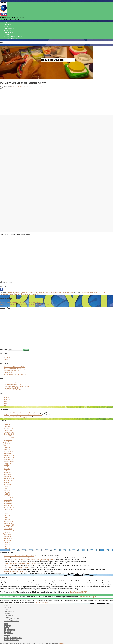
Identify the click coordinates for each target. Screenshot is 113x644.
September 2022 (9, 508)
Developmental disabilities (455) (14, 367)
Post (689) (7, 357)
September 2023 (9, 484)
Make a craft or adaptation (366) (14, 369)
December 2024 (9, 455)
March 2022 (7, 519)
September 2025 (9, 438)
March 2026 (7, 426)
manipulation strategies (89, 292)
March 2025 (7, 450)
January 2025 (8, 453)
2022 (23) (7, 405)
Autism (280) (8, 373)
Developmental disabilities (28, 292)
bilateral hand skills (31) (11, 388)
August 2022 (8, 509)
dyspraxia (41, 292)
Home (6, 23)
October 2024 (8, 459)
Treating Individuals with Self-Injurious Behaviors (20, 564)
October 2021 (8, 529)
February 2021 (8, 535)
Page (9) (6, 359)
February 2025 (8, 451)
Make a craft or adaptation (54, 292)
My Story (6, 27)
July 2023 (6, 488)
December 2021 (9, 525)
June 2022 (7, 513)
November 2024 (9, 457)
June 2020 (7, 544)
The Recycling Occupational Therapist (12, 17)
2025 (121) (7, 399)
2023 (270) (7, 403)
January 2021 (8, 537)
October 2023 (8, 482)
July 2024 (6, 465)
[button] (1, 289)
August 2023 (8, 486)
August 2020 (8, 542)
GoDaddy (61, 643)
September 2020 (9, 540)
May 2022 (7, 515)
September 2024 (9, 461)
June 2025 (7, 444)
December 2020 (9, 539)
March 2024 (7, 473)
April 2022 (7, 517)
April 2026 (7, 424)
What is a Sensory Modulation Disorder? (17, 567)
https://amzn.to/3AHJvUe (42, 602)
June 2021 (7, 533)
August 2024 (8, 463)
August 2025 (8, 440)
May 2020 (7, 546)
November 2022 (9, 504)
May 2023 (7, 492)
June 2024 (7, 467)
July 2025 (6, 442)
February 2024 (8, 475)
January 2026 (8, 430)
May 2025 (7, 446)
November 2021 (9, 527)
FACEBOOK (7, 30)
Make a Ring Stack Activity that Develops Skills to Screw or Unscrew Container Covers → (29, 304)
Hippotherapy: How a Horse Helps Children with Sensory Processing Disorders (30, 560)
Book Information (9, 29)
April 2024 (7, 471)
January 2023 (8, 500)
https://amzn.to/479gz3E (88, 597)
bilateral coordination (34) (12, 384)
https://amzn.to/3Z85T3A (79, 592)
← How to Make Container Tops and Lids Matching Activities (20, 302)
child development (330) (11, 371)
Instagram (7, 34)
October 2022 (8, 506)
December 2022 (9, 502)
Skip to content (5, 1)
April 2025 (7, 448)
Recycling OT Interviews (11, 38)
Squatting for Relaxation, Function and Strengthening (21, 413)
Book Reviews (8, 32)
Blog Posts (7, 25)
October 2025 (8, 436)
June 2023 (7, 490)
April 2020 (7, 548)
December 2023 (9, 479)
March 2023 (7, 496)
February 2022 (8, 521)
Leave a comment (36, 87)
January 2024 (8, 477)
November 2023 (9, 480)
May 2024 (7, 469)
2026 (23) (7, 398)
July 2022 (6, 511)
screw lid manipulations (18, 294)
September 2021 (9, 531)
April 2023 (7, 494)
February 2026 (8, 428)
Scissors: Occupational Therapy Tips (15, 571)
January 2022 (8, 523)
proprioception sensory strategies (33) (16, 386)
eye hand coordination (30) (12, 390)
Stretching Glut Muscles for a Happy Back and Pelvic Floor (23, 415)
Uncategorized (68, 292)
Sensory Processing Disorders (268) (15, 375)
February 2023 (8, 498)
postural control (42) (10, 382)
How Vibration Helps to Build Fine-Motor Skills (19, 556)
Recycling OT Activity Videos (13, 36)
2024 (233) (7, 401)
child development (13, 292)
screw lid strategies (33, 294)
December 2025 (9, 432)
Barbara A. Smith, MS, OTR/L (20, 87)
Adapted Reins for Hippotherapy (14, 417)
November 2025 (9, 434)
